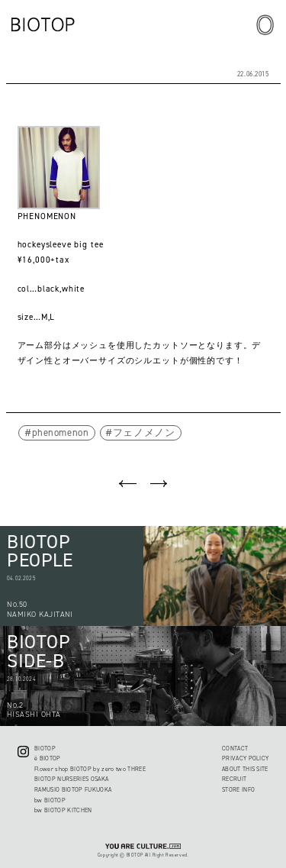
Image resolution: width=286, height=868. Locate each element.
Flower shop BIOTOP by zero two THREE (90, 769)
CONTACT (235, 749)
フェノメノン (144, 432)
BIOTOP (45, 749)
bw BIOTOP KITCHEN (63, 810)
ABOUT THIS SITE (245, 769)
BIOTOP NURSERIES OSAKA (71, 779)
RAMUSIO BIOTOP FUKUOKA (73, 790)
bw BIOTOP (50, 800)
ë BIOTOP (48, 758)
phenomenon (61, 432)
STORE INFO (238, 790)
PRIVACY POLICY (246, 758)
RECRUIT (234, 779)
